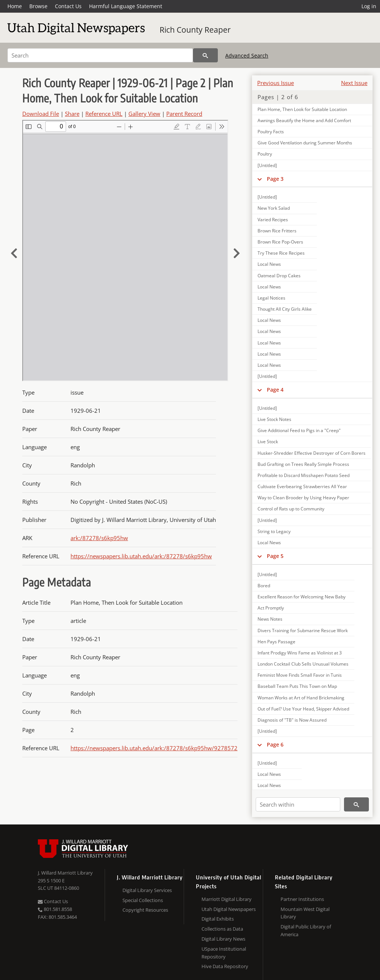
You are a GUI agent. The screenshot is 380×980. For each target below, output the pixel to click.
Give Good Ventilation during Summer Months (305, 143)
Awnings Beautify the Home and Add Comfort (304, 120)
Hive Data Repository (225, 966)
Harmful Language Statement (126, 6)
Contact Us (68, 6)
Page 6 (275, 744)
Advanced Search (247, 55)
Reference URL (104, 114)
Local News (269, 264)
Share (72, 114)
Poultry (265, 154)
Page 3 (275, 179)
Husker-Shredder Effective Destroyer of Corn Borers (312, 453)
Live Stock (268, 442)
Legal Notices (271, 298)
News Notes (270, 619)
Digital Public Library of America (306, 930)
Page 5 (275, 556)
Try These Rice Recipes (281, 253)
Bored (264, 586)
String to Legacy (274, 531)
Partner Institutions (302, 899)
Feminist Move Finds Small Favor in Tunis (300, 675)
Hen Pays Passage (276, 642)
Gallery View (144, 114)
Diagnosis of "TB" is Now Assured (292, 720)
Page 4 (275, 390)
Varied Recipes (273, 220)
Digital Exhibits (218, 919)
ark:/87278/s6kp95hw (99, 538)
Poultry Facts (271, 132)
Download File (41, 114)
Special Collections (143, 900)
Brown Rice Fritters (277, 231)
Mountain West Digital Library (305, 913)
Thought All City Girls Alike (285, 309)
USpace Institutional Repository (224, 953)
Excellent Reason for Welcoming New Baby (302, 597)
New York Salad (274, 208)
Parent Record (184, 114)
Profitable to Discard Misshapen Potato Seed (304, 475)
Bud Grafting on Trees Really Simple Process (303, 464)
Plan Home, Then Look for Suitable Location (302, 109)
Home (15, 6)
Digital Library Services (147, 890)
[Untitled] (267, 165)
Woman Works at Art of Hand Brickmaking (301, 698)
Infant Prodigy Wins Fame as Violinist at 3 (300, 653)
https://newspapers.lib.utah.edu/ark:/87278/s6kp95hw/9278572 (154, 748)
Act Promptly (271, 608)
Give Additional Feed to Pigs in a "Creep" (299, 430)
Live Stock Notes (274, 419)
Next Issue (354, 83)
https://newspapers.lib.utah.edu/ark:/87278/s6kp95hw (141, 556)
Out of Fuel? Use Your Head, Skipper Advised (303, 709)
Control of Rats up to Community (291, 509)
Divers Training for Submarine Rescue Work (303, 631)
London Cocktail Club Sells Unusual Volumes (303, 664)
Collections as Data (222, 929)
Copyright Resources (145, 910)
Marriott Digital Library (227, 899)
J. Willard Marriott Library (65, 873)
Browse (38, 6)
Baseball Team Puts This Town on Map (297, 686)
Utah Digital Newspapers (229, 909)
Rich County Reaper (195, 30)
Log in (369, 6)
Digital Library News (223, 939)
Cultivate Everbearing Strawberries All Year (302, 486)
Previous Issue (276, 83)
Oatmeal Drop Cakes (279, 276)
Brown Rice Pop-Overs (280, 242)
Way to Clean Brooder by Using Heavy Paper (303, 498)
